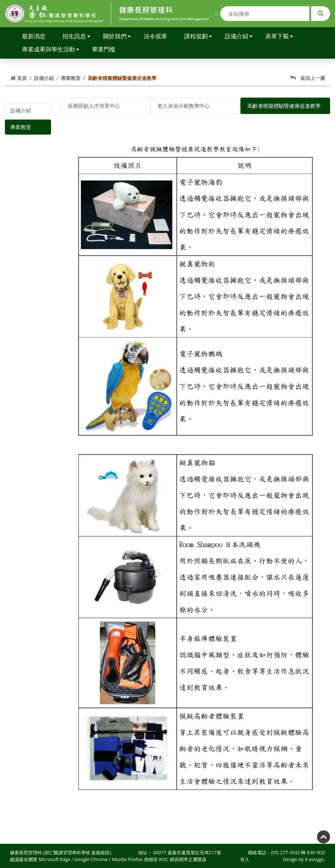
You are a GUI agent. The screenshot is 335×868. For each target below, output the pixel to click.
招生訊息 (76, 36)
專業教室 (71, 78)
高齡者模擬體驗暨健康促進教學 (284, 106)
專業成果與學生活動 (51, 49)
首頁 (18, 78)
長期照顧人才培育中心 (94, 106)
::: (216, 14)
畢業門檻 (104, 49)
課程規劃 (198, 36)
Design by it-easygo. (304, 859)
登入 (245, 859)
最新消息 (34, 36)
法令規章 (155, 36)
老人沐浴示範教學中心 (184, 106)
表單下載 (279, 36)
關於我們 (117, 36)
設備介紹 (239, 36)
